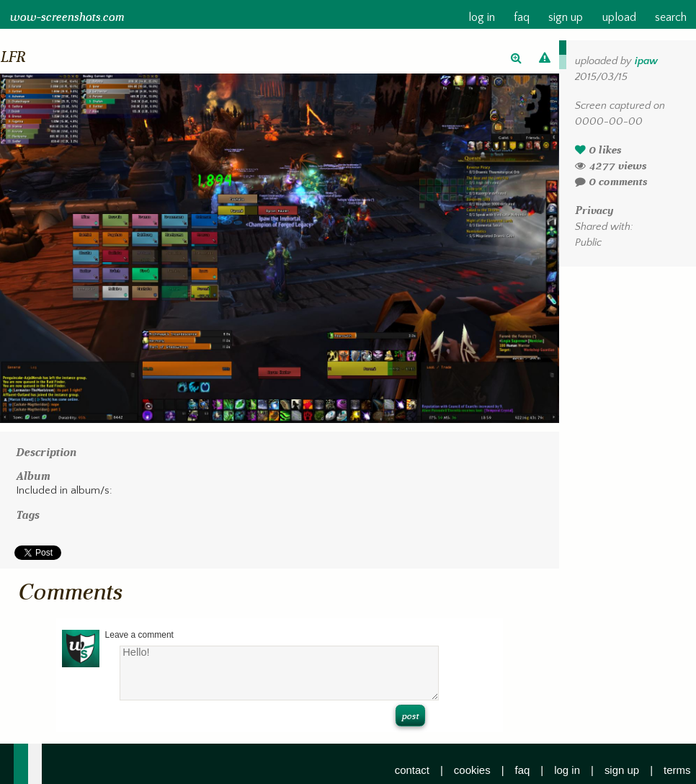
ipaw (646, 61)
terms (677, 770)
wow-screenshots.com (67, 17)
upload (619, 18)
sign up (566, 18)
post (410, 716)
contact (412, 770)
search (671, 18)
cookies (472, 770)
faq (522, 18)
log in (481, 18)
